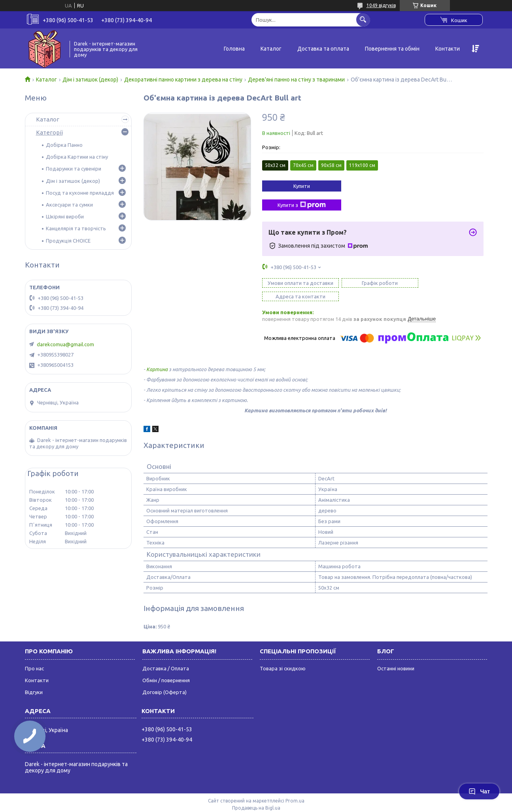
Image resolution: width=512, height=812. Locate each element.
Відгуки (34, 679)
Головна (234, 49)
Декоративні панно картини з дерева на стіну (183, 80)
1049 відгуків (381, 5)
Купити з (302, 205)
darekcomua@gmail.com (65, 344)
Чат (479, 791)
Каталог (271, 49)
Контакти (448, 49)
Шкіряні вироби (65, 216)
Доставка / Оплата (166, 655)
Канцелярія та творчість (76, 228)
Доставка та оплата (323, 49)
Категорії (49, 132)
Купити (302, 186)
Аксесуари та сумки (69, 205)
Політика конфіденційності (357, 802)
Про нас (34, 655)
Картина (157, 356)
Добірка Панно (64, 145)
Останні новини (396, 655)
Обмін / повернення (166, 667)
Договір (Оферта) (164, 679)
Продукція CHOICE (68, 241)
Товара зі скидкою (283, 655)
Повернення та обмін (392, 49)
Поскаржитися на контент (291, 802)
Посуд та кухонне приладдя (80, 193)
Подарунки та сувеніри (74, 169)
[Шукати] (363, 20)
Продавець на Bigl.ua (256, 794)
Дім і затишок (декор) (90, 80)
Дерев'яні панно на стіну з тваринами (296, 80)
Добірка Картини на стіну (77, 157)
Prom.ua (295, 787)
